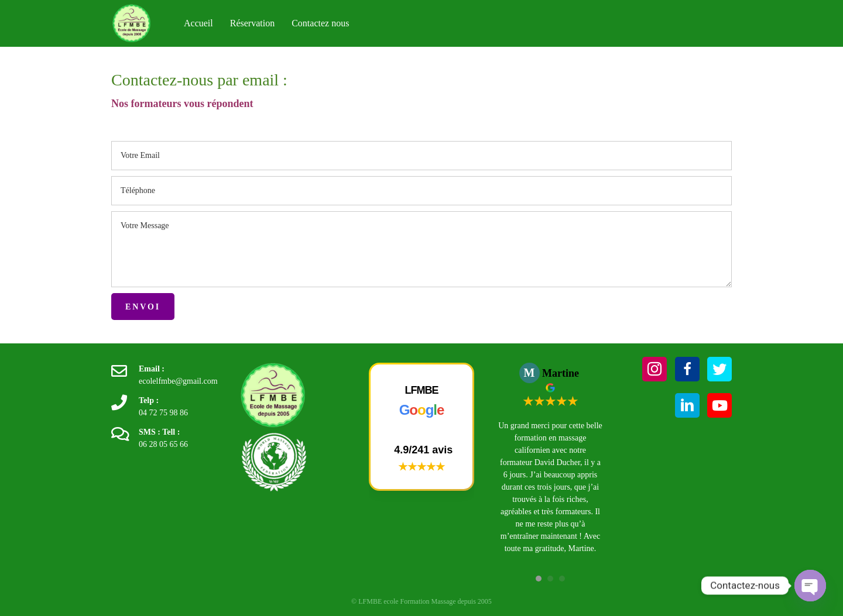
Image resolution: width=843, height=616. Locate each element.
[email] (421, 156)
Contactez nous (320, 23)
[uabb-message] (421, 249)
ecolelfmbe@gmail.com (178, 381)
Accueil (198, 23)
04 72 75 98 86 (163, 413)
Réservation (252, 23)
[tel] (421, 191)
